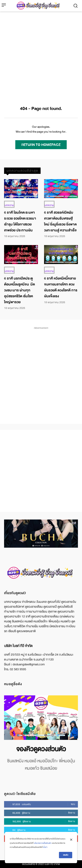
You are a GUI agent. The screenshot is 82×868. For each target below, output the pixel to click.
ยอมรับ (66, 855)
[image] (41, 718)
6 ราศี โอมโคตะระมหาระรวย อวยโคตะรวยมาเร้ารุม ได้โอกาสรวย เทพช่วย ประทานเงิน (20, 221)
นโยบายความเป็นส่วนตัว (43, 843)
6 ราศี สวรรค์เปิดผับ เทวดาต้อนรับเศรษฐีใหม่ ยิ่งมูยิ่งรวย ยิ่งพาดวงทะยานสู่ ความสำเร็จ (60, 221)
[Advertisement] (41, 54)
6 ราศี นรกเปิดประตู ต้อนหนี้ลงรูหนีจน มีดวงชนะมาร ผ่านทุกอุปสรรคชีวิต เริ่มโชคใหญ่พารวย (19, 290)
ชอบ (73, 804)
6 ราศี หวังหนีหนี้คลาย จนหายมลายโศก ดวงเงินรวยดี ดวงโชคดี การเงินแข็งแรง (61, 287)
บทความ (9, 205)
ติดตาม (72, 813)
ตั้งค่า (45, 847)
